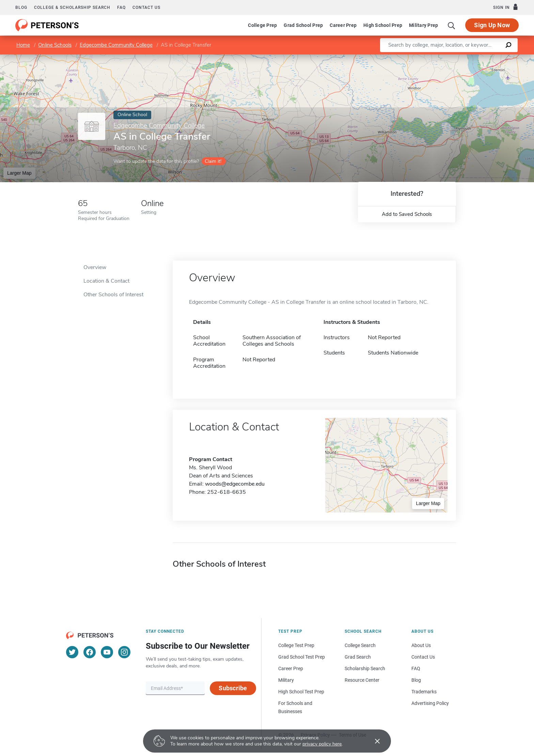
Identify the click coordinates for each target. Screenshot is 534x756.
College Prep (262, 25)
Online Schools (55, 45)
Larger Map (19, 173)
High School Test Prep (301, 692)
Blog (21, 7)
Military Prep (423, 25)
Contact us (146, 7)
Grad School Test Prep (302, 657)
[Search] (452, 25)
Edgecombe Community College (116, 45)
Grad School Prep (303, 25)
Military (286, 680)
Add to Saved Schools (407, 214)
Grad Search (358, 657)
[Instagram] (124, 652)
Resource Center (362, 680)
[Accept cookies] (373, 741)
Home (23, 45)
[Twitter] (72, 652)
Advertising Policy (430, 703)
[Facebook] (90, 652)
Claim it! (213, 161)
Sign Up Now (492, 25)
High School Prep (383, 25)
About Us (421, 645)
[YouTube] (107, 652)
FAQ (121, 7)
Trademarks (424, 692)
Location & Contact (106, 281)
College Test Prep (296, 645)
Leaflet (452, 58)
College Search (360, 645)
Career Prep (343, 25)
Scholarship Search (365, 668)
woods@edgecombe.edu (235, 484)
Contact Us (423, 657)
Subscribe (233, 688)
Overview (95, 267)
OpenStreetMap (488, 58)
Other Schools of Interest (113, 295)
